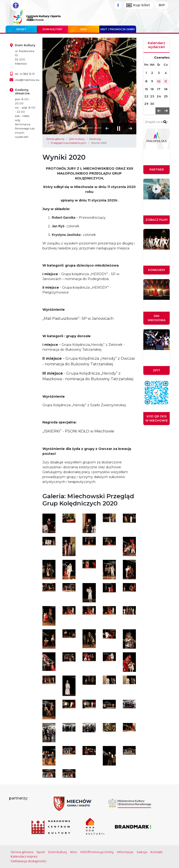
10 (159, 81)
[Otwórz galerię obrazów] (49, 523)
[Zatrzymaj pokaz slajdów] (119, 129)
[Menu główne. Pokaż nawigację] (30, 20)
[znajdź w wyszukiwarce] (165, 122)
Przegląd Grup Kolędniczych (69, 143)
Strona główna (55, 139)
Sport (21, 29)
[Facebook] (118, 5)
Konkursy (95, 139)
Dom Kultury (53, 29)
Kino (84, 29)
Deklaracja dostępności (29, 861)
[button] (107, 129)
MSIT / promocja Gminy (118, 29)
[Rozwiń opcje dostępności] (16, 6)
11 (166, 81)
